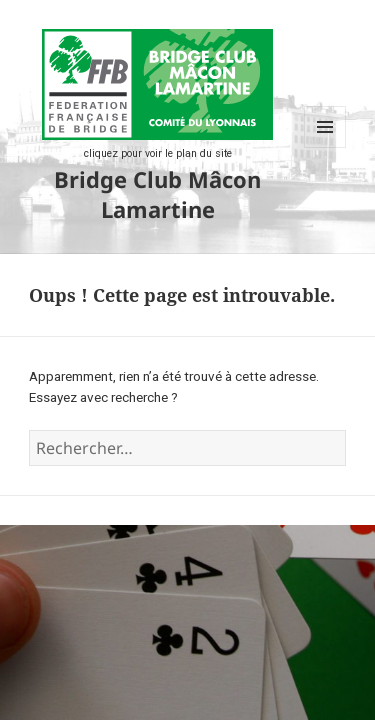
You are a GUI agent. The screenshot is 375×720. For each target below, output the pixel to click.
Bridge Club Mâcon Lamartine (157, 194)
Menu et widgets (325, 147)
